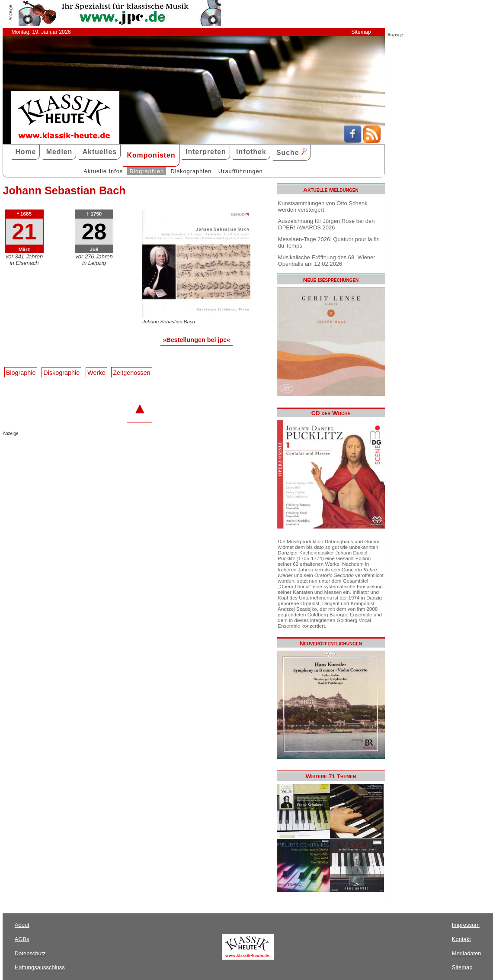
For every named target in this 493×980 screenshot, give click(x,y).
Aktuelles (100, 152)
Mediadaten (467, 953)
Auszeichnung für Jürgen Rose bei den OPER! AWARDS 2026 (327, 224)
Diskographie (61, 373)
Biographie (21, 373)
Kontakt (461, 939)
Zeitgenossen (131, 373)
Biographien (147, 171)
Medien (59, 152)
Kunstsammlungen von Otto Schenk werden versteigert (323, 206)
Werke (96, 373)
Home (26, 152)
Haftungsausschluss (40, 967)
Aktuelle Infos (103, 171)
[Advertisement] (104, 453)
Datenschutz (30, 953)
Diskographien (191, 171)
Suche (291, 152)
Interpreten (206, 152)
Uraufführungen (241, 171)
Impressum (466, 925)
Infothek (251, 152)
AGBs (22, 939)
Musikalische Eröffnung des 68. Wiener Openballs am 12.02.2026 (327, 261)
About (22, 925)
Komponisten (151, 155)
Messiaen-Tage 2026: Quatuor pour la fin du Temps (329, 242)
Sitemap (361, 32)
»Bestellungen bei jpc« (196, 340)
